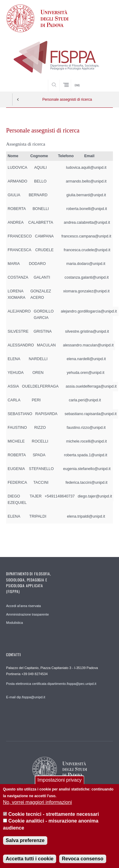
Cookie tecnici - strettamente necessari (54, 814)
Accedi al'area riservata (23, 606)
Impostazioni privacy (60, 780)
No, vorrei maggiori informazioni (38, 802)
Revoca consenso (83, 859)
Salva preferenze (25, 840)
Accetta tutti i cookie (30, 859)
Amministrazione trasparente (27, 614)
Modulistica (14, 623)
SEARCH (103, 80)
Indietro (18, 99)
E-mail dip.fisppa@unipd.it (26, 697)
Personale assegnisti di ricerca (67, 99)
